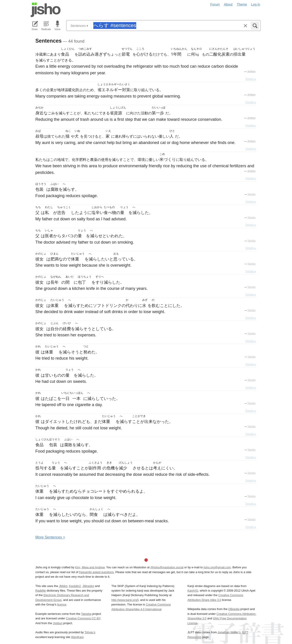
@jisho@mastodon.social (167, 567)
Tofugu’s (90, 632)
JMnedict (88, 586)
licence (62, 604)
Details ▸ (251, 79)
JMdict (63, 586)
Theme (242, 4)
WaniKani (77, 637)
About (228, 4)
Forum (215, 4)
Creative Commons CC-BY (83, 618)
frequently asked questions (96, 572)
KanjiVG (193, 591)
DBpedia (234, 609)
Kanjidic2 (75, 586)
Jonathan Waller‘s (229, 632)
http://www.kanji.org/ (124, 600)
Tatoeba (251, 194)
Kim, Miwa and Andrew (90, 567)
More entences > (50, 537)
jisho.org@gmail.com (217, 567)
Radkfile (41, 591)
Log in (256, 4)
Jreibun (251, 71)
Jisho (46, 10)
